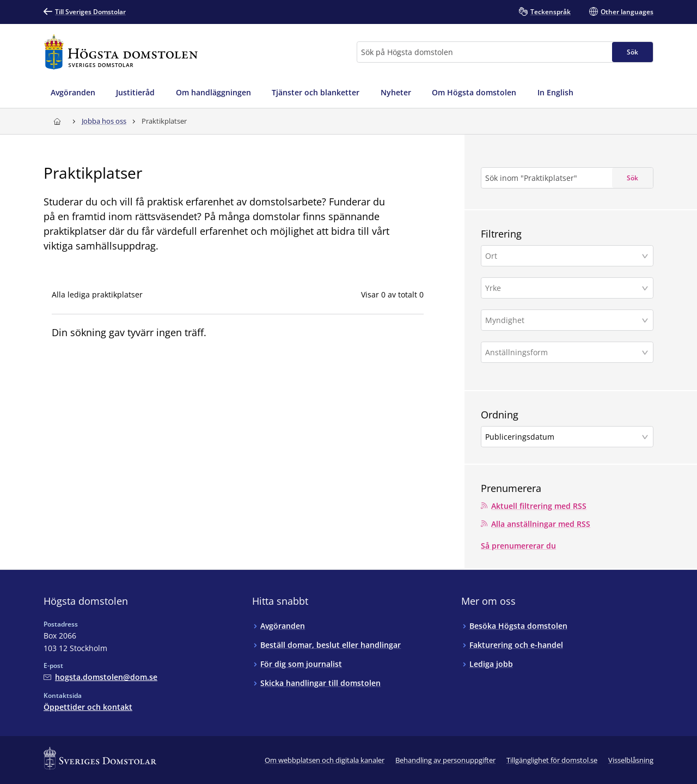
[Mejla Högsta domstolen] (100, 677)
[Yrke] (563, 288)
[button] (567, 256)
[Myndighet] (563, 320)
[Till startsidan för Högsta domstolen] (121, 52)
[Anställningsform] (563, 352)
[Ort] (563, 256)
